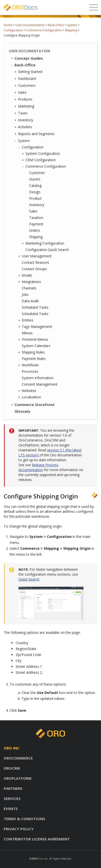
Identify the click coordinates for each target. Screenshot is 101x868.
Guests (35, 179)
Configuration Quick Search (47, 250)
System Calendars (36, 346)
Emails (26, 275)
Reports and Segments (35, 134)
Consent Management (40, 384)
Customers (26, 86)
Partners (13, 788)
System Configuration (41, 154)
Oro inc (12, 748)
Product (35, 198)
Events (11, 809)
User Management (35, 256)
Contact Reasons (35, 262)
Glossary (22, 411)
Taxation (36, 218)
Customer (37, 173)
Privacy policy (19, 829)
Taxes (22, 113)
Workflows (29, 365)
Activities (24, 127)
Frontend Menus (34, 339)
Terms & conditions (24, 819)
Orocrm (12, 768)
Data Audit (30, 301)
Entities (26, 320)
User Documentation (30, 25)
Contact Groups (34, 269)
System (72, 25)
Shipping (71, 30)
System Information (38, 378)
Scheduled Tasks (35, 307)
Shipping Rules (32, 352)
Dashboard (26, 79)
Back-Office (56, 25)
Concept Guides (27, 58)
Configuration (13, 30)
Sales (21, 92)
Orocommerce (18, 758)
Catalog (35, 186)
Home (8, 25)
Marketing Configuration (44, 243)
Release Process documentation (38, 467)
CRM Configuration (39, 160)
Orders (35, 230)
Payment (36, 224)
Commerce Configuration (44, 30)
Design (35, 192)
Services (12, 798)
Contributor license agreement (37, 839)
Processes (30, 371)
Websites (28, 391)
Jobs (25, 294)
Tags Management (36, 327)
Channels (29, 288)
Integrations (30, 282)
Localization (30, 397)
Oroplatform (18, 778)
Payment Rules (34, 359)
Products (24, 99)
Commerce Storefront (32, 405)
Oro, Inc (43, 859)
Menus (27, 333)
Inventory (24, 120)
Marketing (25, 106)
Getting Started (29, 72)
